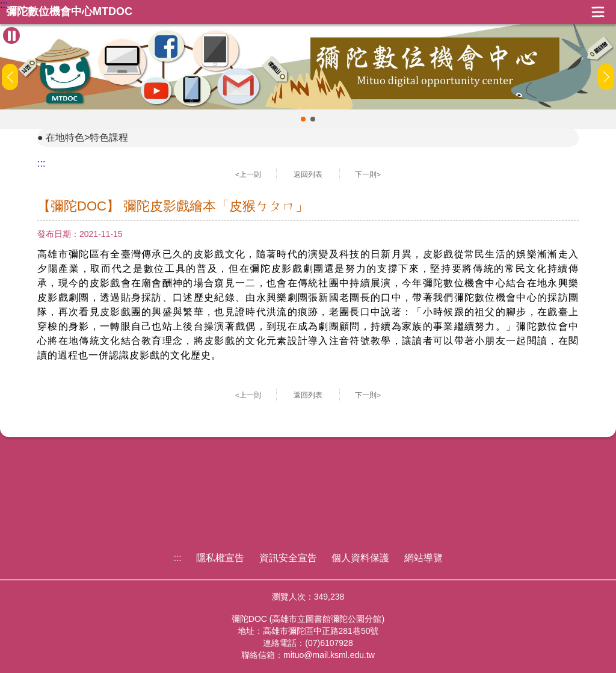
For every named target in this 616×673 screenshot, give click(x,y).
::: (4, 5)
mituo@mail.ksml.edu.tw (329, 655)
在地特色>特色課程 (87, 137)
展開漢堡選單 (598, 12)
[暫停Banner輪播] (11, 35)
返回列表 (308, 174)
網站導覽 (423, 558)
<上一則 (248, 174)
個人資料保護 (360, 558)
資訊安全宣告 (288, 558)
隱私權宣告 (220, 558)
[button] (303, 119)
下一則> (368, 174)
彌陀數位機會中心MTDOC (69, 12)
